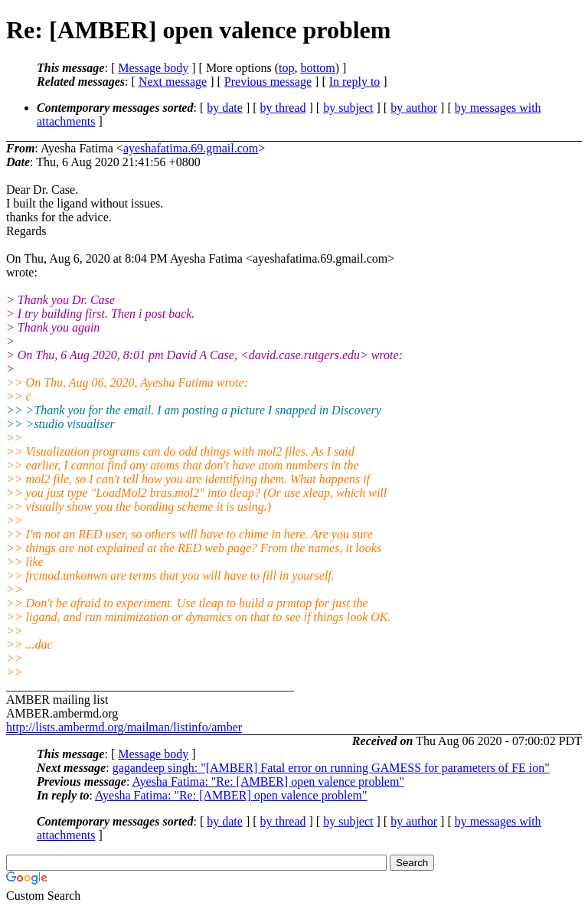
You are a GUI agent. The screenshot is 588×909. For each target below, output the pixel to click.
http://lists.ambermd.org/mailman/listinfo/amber (124, 727)
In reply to (355, 82)
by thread (283, 108)
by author (414, 108)
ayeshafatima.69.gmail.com (191, 148)
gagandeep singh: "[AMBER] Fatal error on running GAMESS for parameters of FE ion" (331, 768)
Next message (173, 82)
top (286, 68)
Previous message (268, 82)
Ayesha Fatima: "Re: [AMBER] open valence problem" (268, 781)
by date (225, 108)
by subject (348, 108)
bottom (317, 68)
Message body (153, 68)
